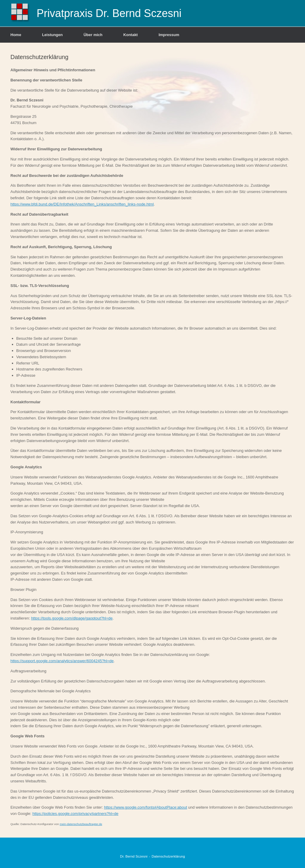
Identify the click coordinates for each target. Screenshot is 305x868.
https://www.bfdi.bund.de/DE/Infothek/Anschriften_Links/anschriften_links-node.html (82, 204)
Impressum (169, 35)
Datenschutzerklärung (168, 856)
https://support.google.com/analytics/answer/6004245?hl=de (62, 661)
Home (16, 35)
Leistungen (52, 35)
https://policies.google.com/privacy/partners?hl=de (76, 814)
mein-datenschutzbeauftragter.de (81, 824)
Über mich (93, 35)
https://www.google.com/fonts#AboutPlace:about (146, 807)
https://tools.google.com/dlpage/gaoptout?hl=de (72, 618)
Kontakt (130, 35)
